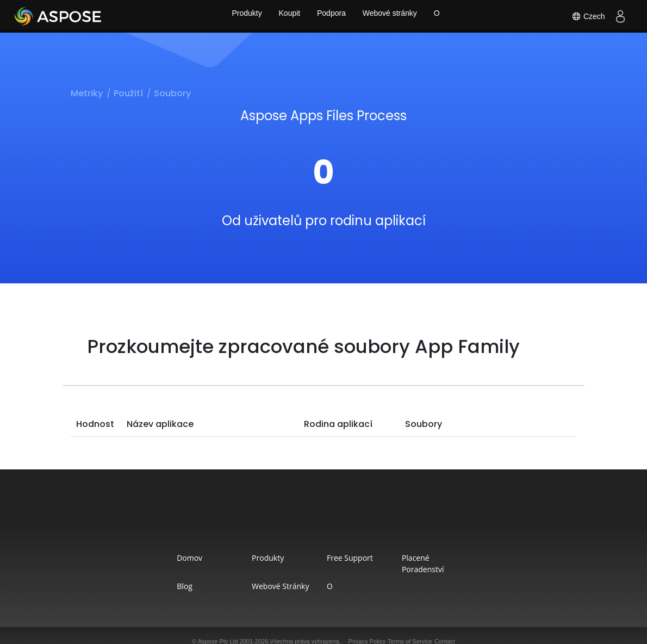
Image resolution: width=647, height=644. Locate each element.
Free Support (355, 558)
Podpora (331, 16)
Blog (155, 575)
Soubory (172, 93)
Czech (587, 16)
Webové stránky (392, 16)
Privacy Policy (367, 630)
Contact (445, 630)
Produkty (242, 16)
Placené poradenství (459, 558)
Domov (160, 558)
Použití (128, 93)
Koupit (287, 16)
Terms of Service (410, 630)
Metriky (87, 93)
